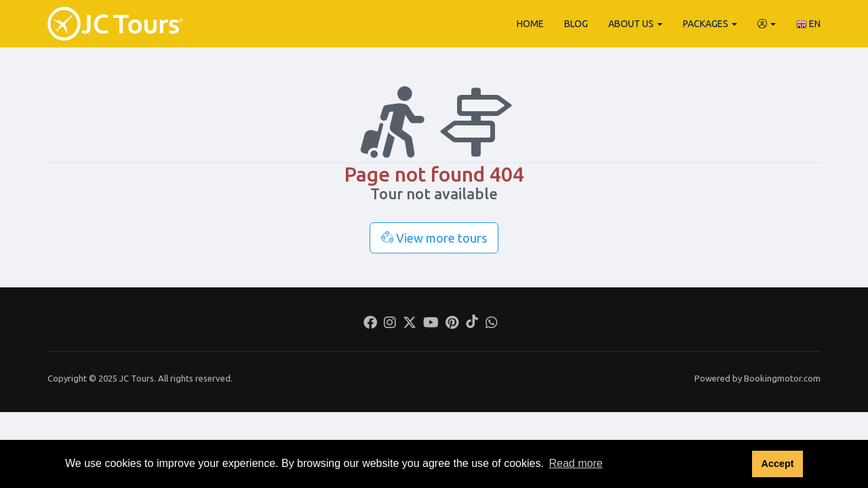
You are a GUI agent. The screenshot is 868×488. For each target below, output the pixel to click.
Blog (576, 24)
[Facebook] (370, 324)
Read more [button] (575, 463)
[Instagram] (390, 324)
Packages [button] (710, 24)
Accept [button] (777, 464)
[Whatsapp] (492, 324)
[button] (767, 24)
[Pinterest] (452, 324)
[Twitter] (410, 324)
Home (530, 24)
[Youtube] (431, 324)
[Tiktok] (472, 324)
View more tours (434, 238)
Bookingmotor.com (782, 378)
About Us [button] (635, 24)
